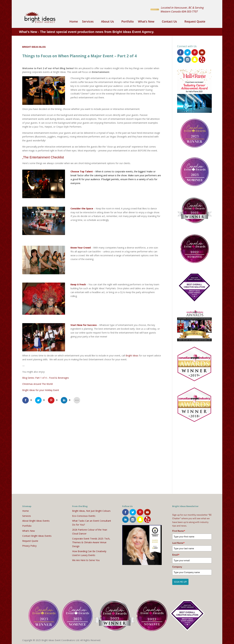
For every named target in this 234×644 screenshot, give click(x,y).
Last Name (178, 542)
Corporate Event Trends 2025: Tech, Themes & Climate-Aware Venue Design (91, 542)
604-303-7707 (190, 11)
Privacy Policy (29, 545)
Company (177, 566)
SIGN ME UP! (180, 581)
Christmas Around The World (37, 384)
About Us (107, 22)
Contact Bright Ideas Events (37, 535)
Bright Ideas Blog (34, 47)
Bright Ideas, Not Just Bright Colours (91, 510)
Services (88, 22)
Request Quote (195, 22)
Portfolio (128, 22)
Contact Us (169, 22)
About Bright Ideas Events (36, 520)
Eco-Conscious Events (84, 515)
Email (176, 554)
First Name (179, 530)
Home (74, 22)
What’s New (146, 22)
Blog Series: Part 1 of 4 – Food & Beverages (46, 378)
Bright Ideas (132, 356)
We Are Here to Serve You (86, 559)
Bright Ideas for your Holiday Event (41, 390)
